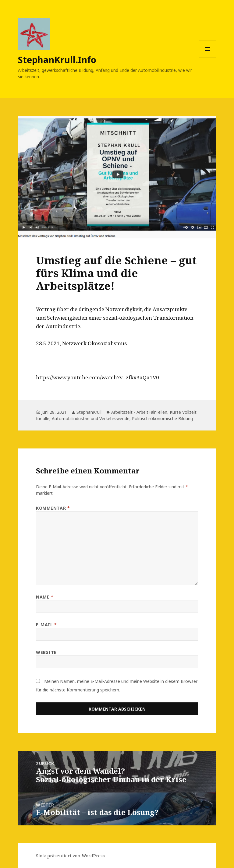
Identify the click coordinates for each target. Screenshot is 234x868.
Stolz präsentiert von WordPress (70, 856)
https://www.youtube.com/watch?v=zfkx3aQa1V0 (97, 377)
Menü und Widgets (208, 57)
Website (46, 652)
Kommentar (53, 508)
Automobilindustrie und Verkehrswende (91, 418)
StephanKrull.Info (57, 60)
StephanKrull (89, 412)
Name (45, 597)
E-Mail (46, 625)
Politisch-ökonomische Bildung (162, 418)
